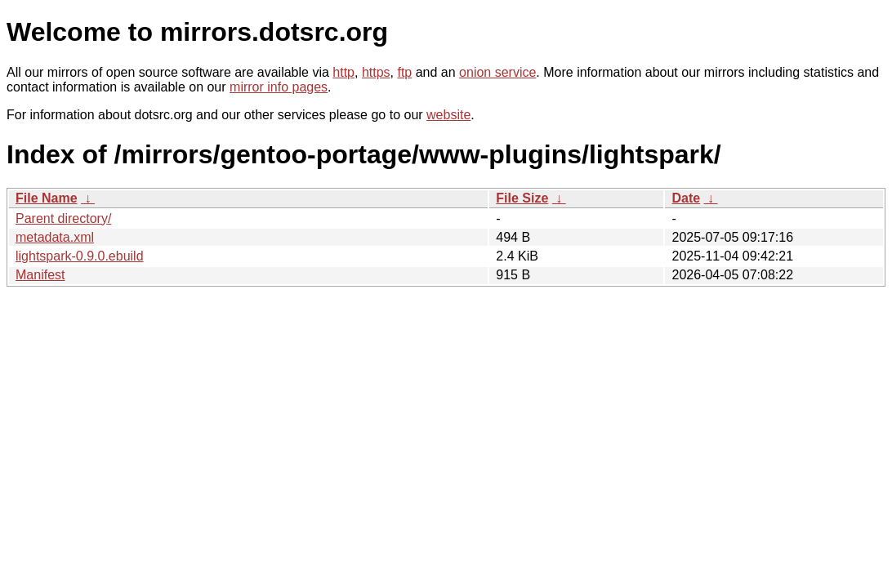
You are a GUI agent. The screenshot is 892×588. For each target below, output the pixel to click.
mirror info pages (279, 87)
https (376, 72)
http (343, 72)
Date (686, 198)
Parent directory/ (63, 218)
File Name (47, 198)
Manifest (40, 275)
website (448, 115)
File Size (522, 198)
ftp (404, 72)
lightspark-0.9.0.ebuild (80, 256)
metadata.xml (55, 237)
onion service (497, 72)
